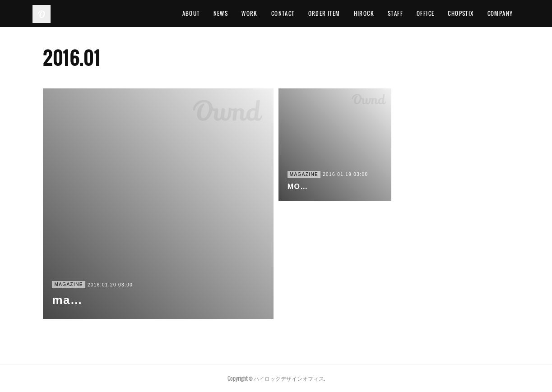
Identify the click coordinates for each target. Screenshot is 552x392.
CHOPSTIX (461, 13)
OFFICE (425, 13)
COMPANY (500, 13)
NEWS (221, 13)
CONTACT (283, 13)
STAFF (395, 13)
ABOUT (191, 13)
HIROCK (364, 13)
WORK (250, 13)
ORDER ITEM (324, 13)
